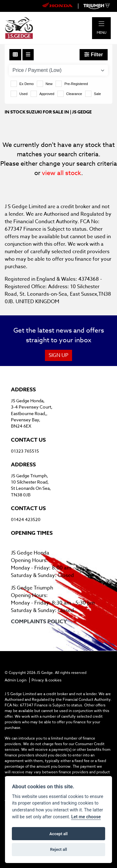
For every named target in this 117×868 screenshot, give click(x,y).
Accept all (58, 834)
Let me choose (86, 817)
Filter (94, 55)
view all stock (61, 173)
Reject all (58, 849)
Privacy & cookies (46, 680)
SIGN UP (58, 355)
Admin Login (16, 680)
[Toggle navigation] (101, 24)
